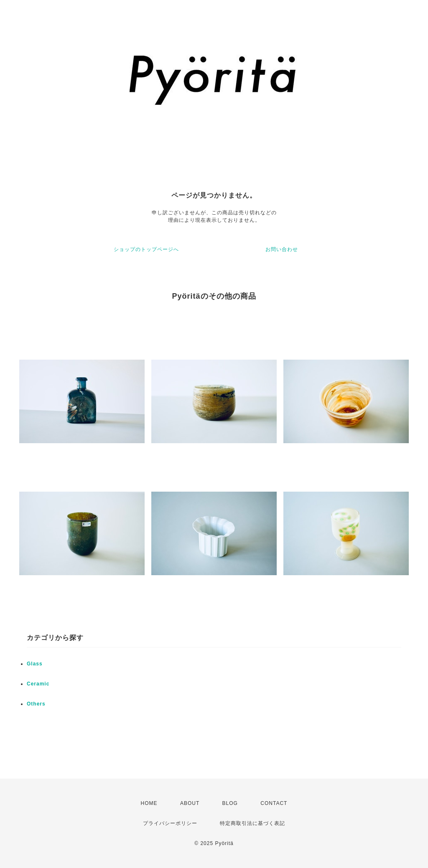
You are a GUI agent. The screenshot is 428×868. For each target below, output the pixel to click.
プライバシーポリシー (170, 823)
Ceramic (38, 684)
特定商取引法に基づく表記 (252, 823)
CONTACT (274, 803)
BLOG (230, 803)
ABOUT (190, 803)
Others (36, 704)
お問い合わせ (282, 249)
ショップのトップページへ (146, 249)
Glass (35, 664)
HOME (149, 803)
